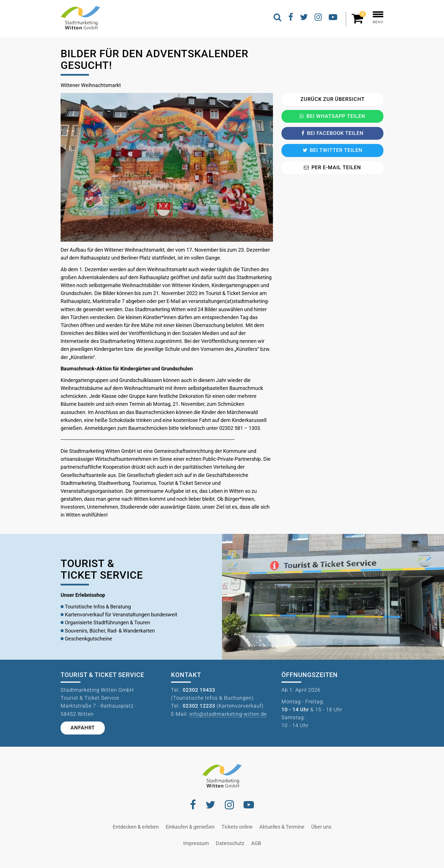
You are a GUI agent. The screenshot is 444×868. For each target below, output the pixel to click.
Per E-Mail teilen (332, 167)
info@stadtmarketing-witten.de (228, 714)
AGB (256, 843)
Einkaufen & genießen (190, 827)
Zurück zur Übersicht (333, 99)
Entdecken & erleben (136, 827)
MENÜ (378, 18)
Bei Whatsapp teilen (332, 116)
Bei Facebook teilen (333, 133)
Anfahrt (83, 728)
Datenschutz (230, 843)
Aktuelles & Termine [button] (282, 827)
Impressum (196, 843)
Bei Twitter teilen (333, 150)
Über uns (321, 827)
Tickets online (237, 827)
